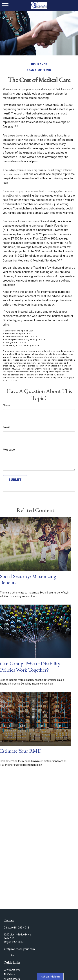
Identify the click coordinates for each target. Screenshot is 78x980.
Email (6, 427)
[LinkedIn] (12, 955)
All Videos (9, 974)
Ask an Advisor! (50, 977)
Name (6, 405)
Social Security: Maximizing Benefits (28, 579)
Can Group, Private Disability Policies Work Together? (30, 667)
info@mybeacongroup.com (19, 949)
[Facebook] (6, 955)
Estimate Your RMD (21, 751)
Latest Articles (12, 970)
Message (9, 450)
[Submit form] (15, 480)
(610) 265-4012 (20, 928)
